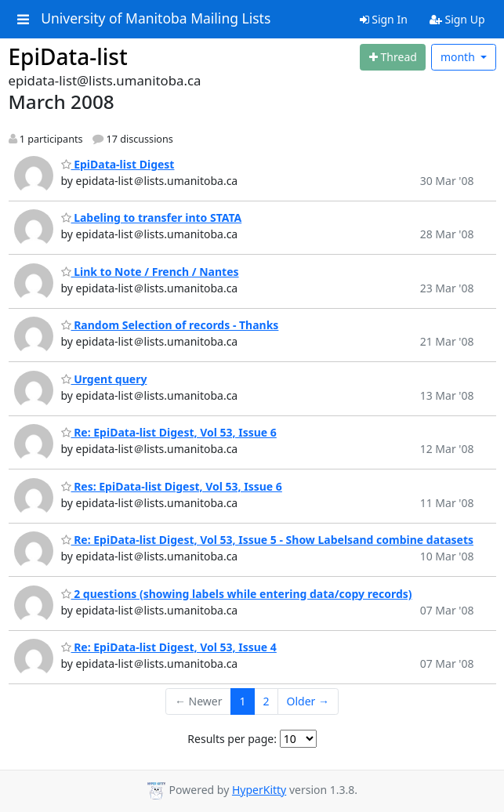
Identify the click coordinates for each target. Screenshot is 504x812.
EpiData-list (68, 56)
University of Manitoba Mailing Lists (156, 19)
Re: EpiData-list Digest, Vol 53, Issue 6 (169, 432)
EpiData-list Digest (118, 164)
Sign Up (457, 19)
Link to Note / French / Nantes (150, 272)
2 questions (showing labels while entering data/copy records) (237, 594)
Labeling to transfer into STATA (152, 217)
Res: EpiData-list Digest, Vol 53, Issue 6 (172, 486)
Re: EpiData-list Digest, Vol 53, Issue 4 (169, 647)
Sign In (384, 19)
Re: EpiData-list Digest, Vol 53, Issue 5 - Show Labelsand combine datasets (268, 540)
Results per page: (232, 739)
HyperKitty (259, 790)
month (459, 57)
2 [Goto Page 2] (267, 701)
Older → (308, 701)
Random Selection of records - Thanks (170, 325)
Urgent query (104, 379)
